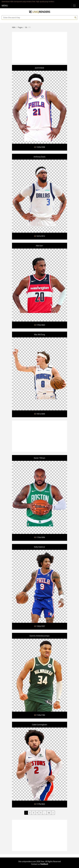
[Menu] (74, 6)
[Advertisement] (46, 47)
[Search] (75, 17)
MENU (5, 6)
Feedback (44, 864)
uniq (40, 12)
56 (49, 813)
